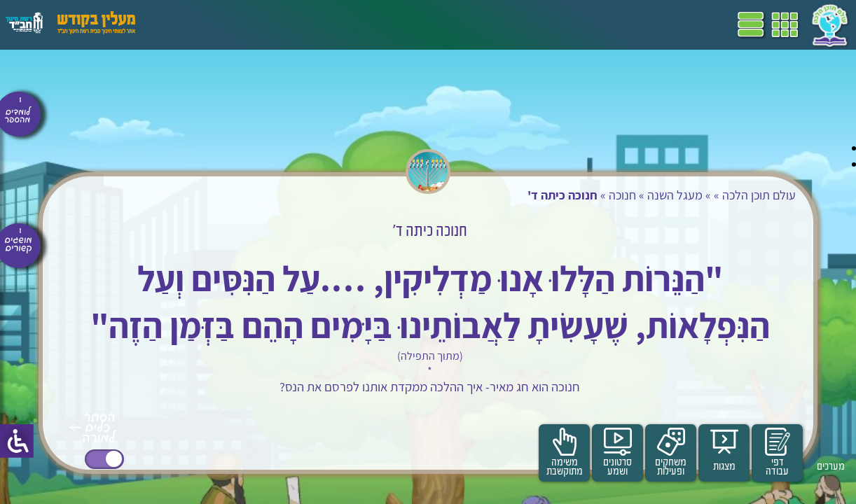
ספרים (356, 24)
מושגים (315, 24)
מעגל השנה (644, 195)
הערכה (272, 24)
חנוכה (592, 195)
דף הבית (521, 24)
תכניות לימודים (459, 24)
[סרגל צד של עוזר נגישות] (17, 441)
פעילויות (227, 24)
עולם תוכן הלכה (728, 195)
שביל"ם (398, 24)
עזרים (184, 24)
